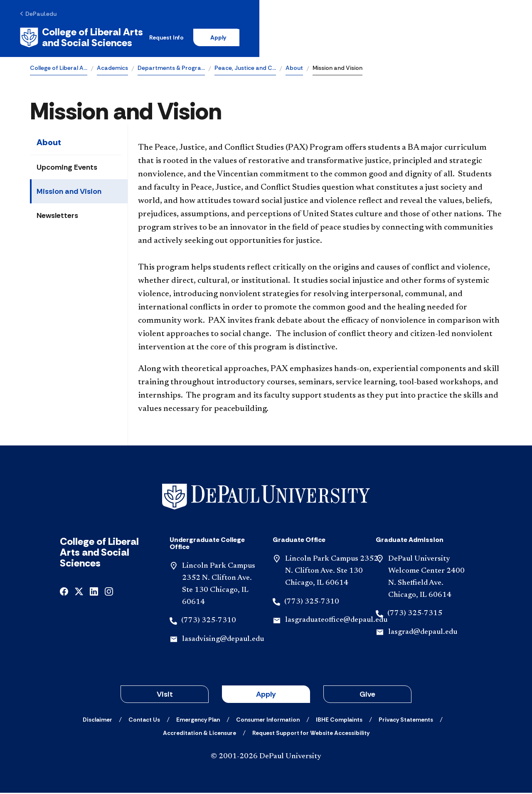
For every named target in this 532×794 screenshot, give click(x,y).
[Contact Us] (144, 721)
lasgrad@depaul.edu (423, 634)
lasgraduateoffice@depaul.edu (336, 622)
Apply (425, 38)
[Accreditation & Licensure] (199, 734)
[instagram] (109, 592)
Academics (112, 69)
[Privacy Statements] (406, 721)
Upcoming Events (67, 169)
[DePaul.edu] (48, 15)
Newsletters (57, 217)
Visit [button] (165, 695)
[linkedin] (94, 592)
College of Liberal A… (59, 69)
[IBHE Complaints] (339, 721)
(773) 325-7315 (415, 615)
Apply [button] (266, 695)
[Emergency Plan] (198, 721)
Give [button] (367, 695)
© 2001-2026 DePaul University (266, 758)
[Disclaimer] (97, 721)
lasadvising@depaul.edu (223, 641)
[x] (79, 592)
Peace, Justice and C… (245, 69)
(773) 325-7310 (209, 622)
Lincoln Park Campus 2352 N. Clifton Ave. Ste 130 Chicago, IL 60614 (332, 573)
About (294, 69)
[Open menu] (495, 38)
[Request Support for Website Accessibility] (311, 734)
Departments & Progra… (171, 69)
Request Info (369, 38)
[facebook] (64, 592)
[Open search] (469, 38)
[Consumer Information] (268, 721)
